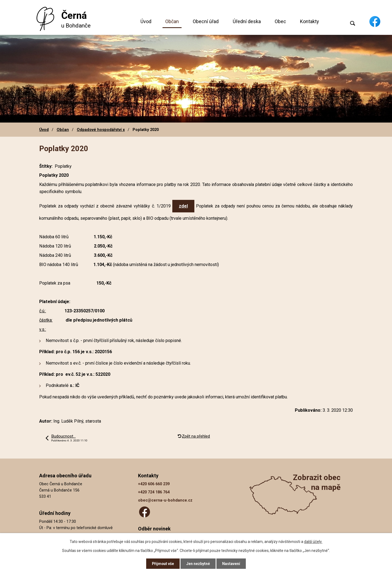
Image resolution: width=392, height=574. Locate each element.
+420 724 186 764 (154, 492)
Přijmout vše (163, 564)
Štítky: (46, 166)
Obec (280, 21)
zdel (183, 206)
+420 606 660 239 (154, 484)
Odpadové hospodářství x (101, 130)
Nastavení (231, 564)
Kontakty (310, 21)
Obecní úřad (206, 21)
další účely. (313, 541)
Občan (172, 21)
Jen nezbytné (198, 564)
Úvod (146, 21)
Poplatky (63, 166)
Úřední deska (247, 21)
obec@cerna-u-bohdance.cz (165, 500)
